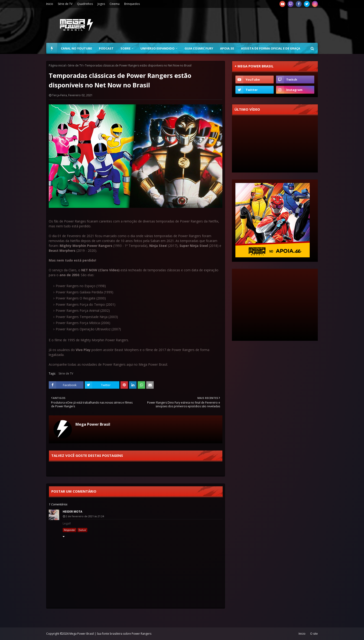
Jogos (101, 4)
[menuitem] (52, 48)
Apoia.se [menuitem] (227, 48)
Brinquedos (132, 4)
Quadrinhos (85, 4)
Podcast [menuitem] (106, 48)
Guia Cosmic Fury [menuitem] (199, 48)
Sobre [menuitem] (125, 48)
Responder (70, 530)
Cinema (115, 4)
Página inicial (57, 65)
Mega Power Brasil (93, 424)
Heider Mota (72, 512)
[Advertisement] (233, 25)
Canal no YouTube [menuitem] (76, 48)
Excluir (82, 530)
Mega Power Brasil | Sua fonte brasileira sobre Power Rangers (110, 634)
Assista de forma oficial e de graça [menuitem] (271, 48)
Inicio (50, 4)
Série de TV (65, 4)
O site (314, 634)
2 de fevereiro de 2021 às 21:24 (85, 516)
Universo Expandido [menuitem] (158, 48)
